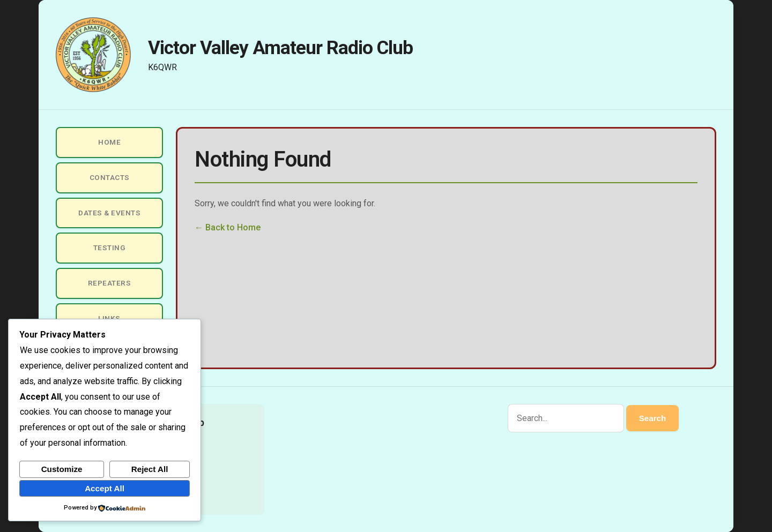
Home (109, 142)
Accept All (105, 488)
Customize (62, 469)
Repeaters (110, 283)
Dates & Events (109, 213)
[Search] (566, 418)
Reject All (150, 469)
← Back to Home (228, 227)
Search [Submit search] (653, 418)
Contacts (110, 177)
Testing (110, 248)
